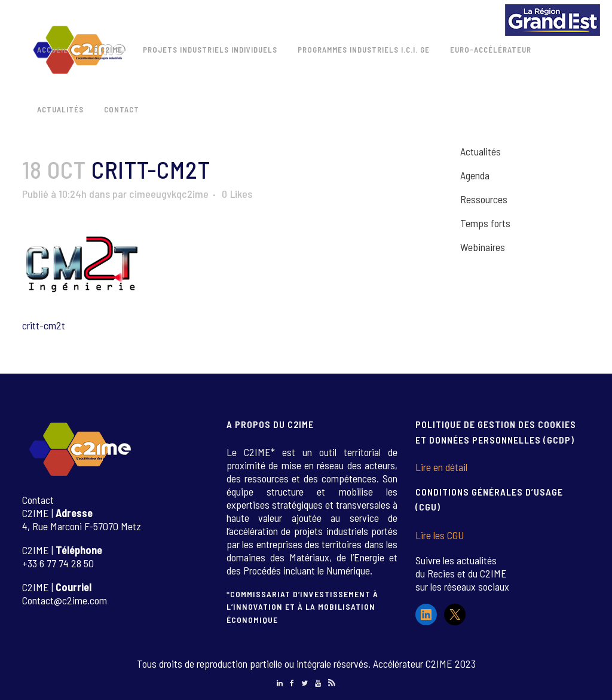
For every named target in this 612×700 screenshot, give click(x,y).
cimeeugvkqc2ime (169, 194)
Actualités (481, 151)
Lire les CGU (440, 535)
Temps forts (485, 223)
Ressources (484, 199)
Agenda (475, 175)
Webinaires (483, 247)
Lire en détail (441, 467)
